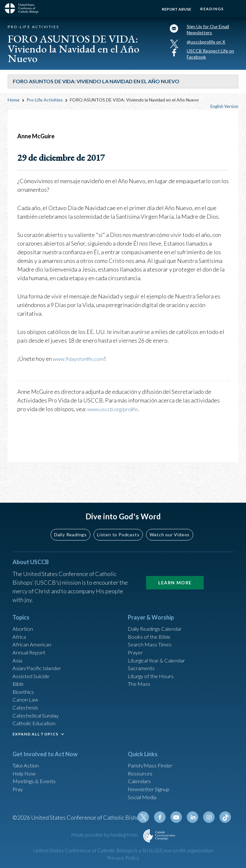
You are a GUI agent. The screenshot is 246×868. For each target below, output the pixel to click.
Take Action (27, 759)
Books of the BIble (150, 621)
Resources (141, 768)
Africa (20, 621)
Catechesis (26, 699)
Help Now (25, 768)
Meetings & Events (36, 777)
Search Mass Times (151, 630)
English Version (224, 111)
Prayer (136, 639)
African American (34, 630)
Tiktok (226, 817)
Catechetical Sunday (38, 708)
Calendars (141, 777)
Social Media (144, 794)
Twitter (149, 817)
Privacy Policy (123, 858)
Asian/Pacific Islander (39, 656)
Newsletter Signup (151, 785)
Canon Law (26, 691)
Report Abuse (172, 9)
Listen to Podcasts (118, 518)
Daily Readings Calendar (159, 613)
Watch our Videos (170, 518)
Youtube (180, 817)
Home (14, 105)
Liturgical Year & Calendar (160, 647)
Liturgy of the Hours (153, 665)
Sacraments (142, 656)
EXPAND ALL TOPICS (35, 728)
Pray (18, 785)
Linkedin (195, 817)
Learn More (175, 566)
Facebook (164, 817)
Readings (210, 9)
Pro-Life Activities (45, 105)
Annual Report (30, 639)
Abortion (24, 613)
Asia (18, 647)
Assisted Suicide (33, 665)
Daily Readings (70, 518)
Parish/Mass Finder (152, 759)
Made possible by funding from (105, 835)
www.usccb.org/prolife (115, 414)
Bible (19, 673)
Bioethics (24, 682)
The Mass (140, 673)
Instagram (210, 817)
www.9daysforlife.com (81, 364)
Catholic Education (36, 717)
